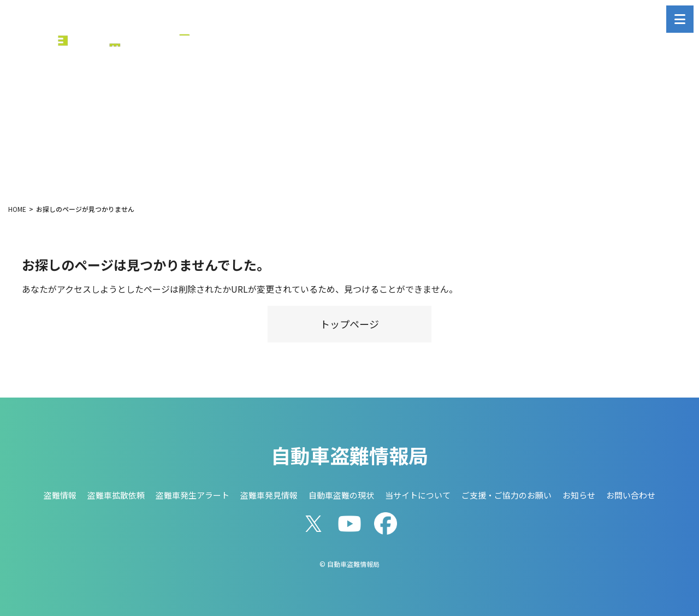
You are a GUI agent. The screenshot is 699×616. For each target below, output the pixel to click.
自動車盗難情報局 (349, 455)
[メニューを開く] (680, 19)
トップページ (349, 324)
